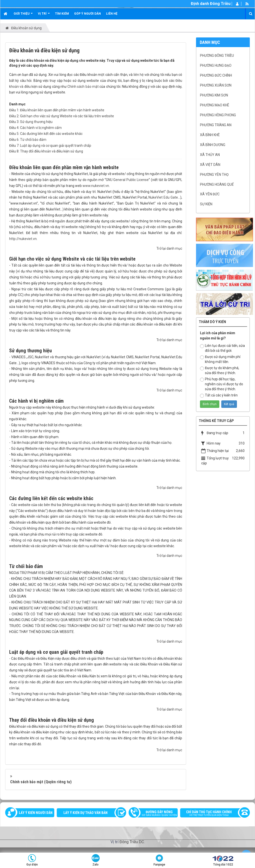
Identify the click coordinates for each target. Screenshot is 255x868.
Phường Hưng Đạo (216, 65)
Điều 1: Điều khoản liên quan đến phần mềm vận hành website (57, 110)
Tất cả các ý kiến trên (219, 395)
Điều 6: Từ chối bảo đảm (28, 140)
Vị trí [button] (44, 15)
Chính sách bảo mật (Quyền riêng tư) (41, 782)
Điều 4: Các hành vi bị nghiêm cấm (35, 128)
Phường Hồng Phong (218, 115)
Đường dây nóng (156, 814)
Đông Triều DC (132, 842)
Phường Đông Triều (217, 56)
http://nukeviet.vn (23, 239)
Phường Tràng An (216, 125)
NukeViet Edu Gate (163, 197)
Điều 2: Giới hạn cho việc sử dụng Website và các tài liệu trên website (62, 116)
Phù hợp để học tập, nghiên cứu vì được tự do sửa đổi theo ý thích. (222, 384)
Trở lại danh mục (169, 248)
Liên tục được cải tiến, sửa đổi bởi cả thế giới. (222, 348)
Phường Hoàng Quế (217, 184)
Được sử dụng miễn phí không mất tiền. (220, 359)
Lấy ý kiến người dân (36, 813)
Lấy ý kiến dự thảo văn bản (85, 813)
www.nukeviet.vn (96, 186)
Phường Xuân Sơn (216, 85)
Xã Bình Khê (210, 135)
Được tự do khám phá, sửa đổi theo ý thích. (220, 370)
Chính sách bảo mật (83, 87)
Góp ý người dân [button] (87, 14)
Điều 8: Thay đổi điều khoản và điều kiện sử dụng (46, 151)
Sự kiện (206, 204)
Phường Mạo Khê (215, 105)
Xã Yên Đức (210, 194)
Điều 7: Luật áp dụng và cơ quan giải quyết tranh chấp (50, 146)
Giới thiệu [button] (23, 15)
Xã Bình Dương (213, 145)
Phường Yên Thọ (214, 175)
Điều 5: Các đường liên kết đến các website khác (46, 134)
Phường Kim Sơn (214, 95)
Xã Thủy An (210, 155)
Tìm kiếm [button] (62, 14)
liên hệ (139, 75)
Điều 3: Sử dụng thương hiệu (31, 122)
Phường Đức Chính (216, 75)
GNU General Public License (127, 180)
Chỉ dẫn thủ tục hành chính (212, 814)
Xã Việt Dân (210, 165)
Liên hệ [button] (112, 14)
